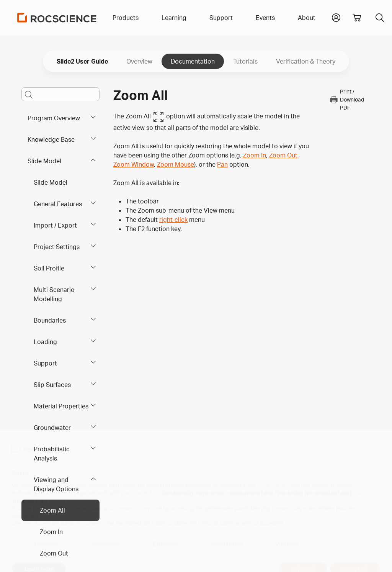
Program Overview (54, 118)
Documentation (193, 61)
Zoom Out (54, 553)
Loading (45, 342)
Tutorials (245, 61)
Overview (139, 61)
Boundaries (50, 320)
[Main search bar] (60, 94)
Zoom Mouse (176, 164)
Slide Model (44, 161)
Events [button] (265, 18)
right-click (173, 220)
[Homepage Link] (57, 18)
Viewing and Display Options (56, 484)
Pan (222, 164)
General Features (58, 204)
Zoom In (51, 532)
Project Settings (57, 247)
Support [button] (221, 18)
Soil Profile (49, 268)
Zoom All (52, 510)
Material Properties (61, 406)
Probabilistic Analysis (52, 454)
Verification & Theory (306, 61)
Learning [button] (174, 18)
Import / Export (55, 225)
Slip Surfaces (52, 385)
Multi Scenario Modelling (54, 294)
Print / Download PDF (347, 99)
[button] (336, 17)
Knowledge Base (51, 139)
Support (45, 363)
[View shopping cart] (357, 18)
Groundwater (52, 428)
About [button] (307, 18)
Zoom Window (134, 164)
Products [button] (126, 18)
